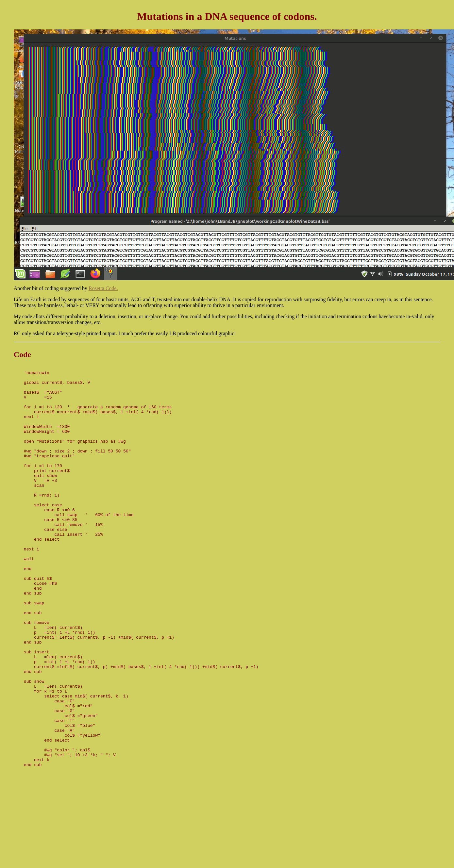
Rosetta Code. (103, 288)
